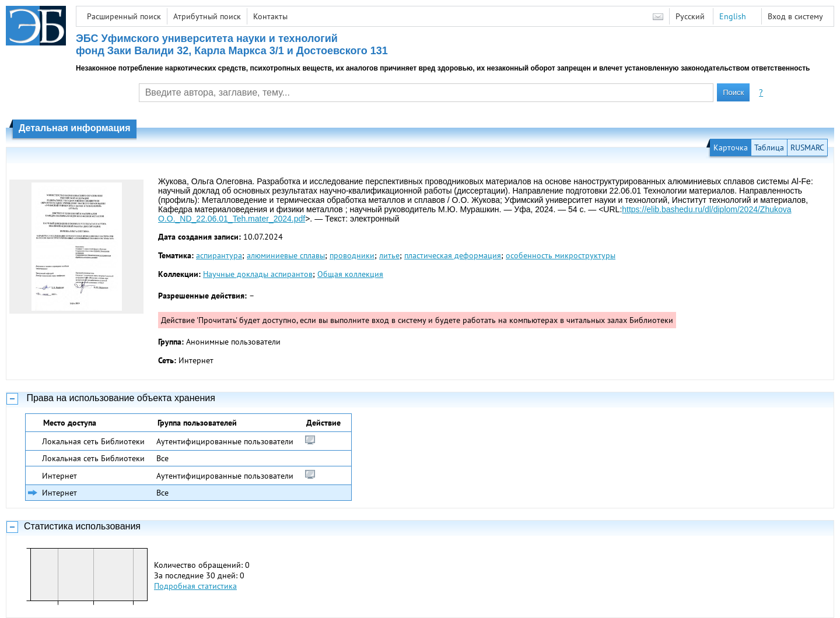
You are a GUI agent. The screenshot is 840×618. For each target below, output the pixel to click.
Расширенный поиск (124, 16)
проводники (352, 255)
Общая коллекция (350, 274)
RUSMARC (807, 148)
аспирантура (219, 255)
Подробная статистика (195, 586)
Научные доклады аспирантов (258, 274)
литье (389, 255)
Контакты (270, 16)
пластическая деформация (453, 255)
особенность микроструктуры (561, 255)
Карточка (731, 148)
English (733, 16)
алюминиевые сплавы (286, 255)
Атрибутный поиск (207, 16)
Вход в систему (795, 16)
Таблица (769, 148)
